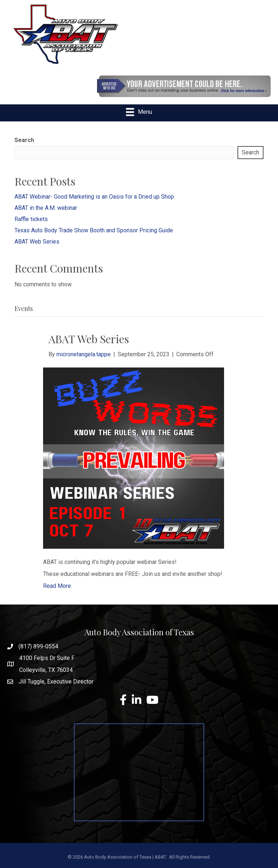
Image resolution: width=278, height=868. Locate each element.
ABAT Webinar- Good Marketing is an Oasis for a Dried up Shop (94, 197)
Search (24, 140)
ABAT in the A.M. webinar (46, 208)
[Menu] (139, 112)
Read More (57, 586)
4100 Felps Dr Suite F (47, 658)
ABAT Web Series (37, 242)
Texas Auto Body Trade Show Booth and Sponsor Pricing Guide (94, 230)
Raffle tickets (31, 219)
